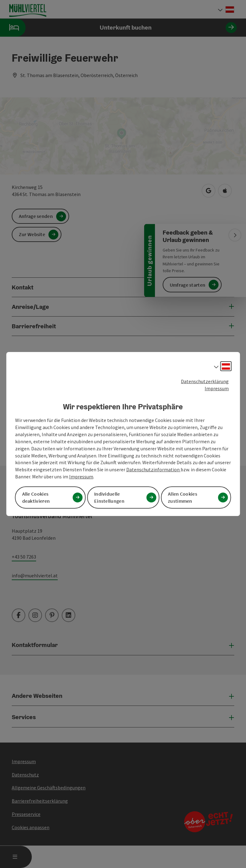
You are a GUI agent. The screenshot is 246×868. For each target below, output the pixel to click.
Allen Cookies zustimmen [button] (183, 497)
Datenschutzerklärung (205, 381)
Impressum (217, 388)
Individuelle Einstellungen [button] (109, 497)
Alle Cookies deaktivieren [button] (36, 497)
